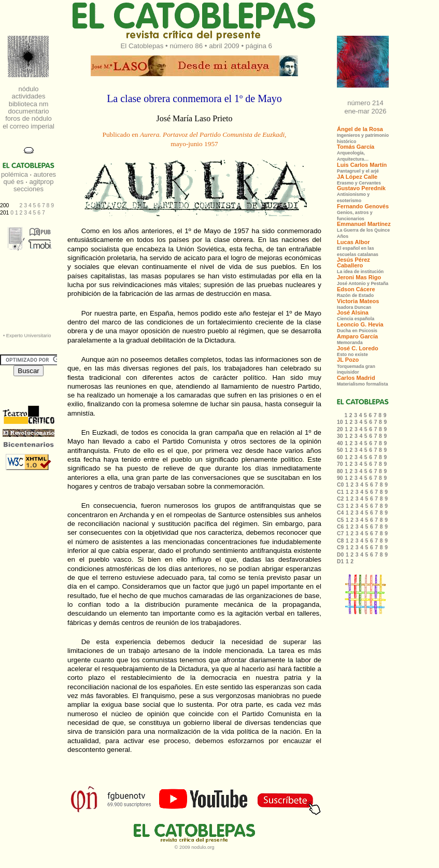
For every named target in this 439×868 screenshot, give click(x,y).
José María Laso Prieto (194, 118)
